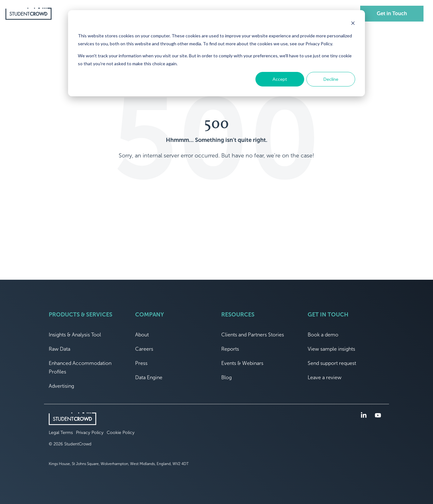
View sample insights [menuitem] (331, 349)
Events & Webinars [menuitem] (242, 363)
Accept (280, 79)
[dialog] (216, 53)
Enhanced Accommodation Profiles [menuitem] (81, 367)
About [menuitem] (142, 335)
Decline (331, 79)
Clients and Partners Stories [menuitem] (253, 335)
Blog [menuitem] (226, 377)
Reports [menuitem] (230, 349)
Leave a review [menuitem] (325, 377)
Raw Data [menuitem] (60, 349)
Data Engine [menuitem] (149, 377)
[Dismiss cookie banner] (353, 24)
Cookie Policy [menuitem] (121, 433)
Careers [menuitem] (144, 349)
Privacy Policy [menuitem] (90, 433)
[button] (364, 416)
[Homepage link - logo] (72, 422)
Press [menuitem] (141, 363)
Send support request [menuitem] (332, 363)
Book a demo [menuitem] (323, 335)
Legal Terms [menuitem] (61, 433)
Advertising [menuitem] (61, 386)
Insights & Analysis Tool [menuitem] (75, 335)
